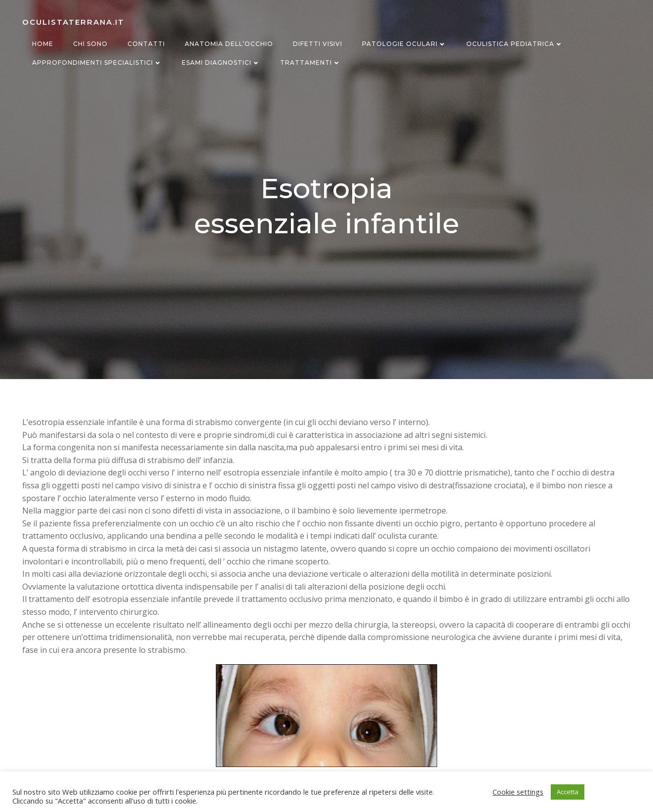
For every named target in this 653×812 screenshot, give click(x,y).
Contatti (146, 44)
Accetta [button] (568, 792)
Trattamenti (310, 63)
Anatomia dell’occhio (229, 44)
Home (43, 44)
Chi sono (90, 44)
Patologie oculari (404, 44)
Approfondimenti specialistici (97, 63)
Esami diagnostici (221, 63)
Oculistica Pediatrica (515, 44)
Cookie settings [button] (518, 792)
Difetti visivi (318, 44)
